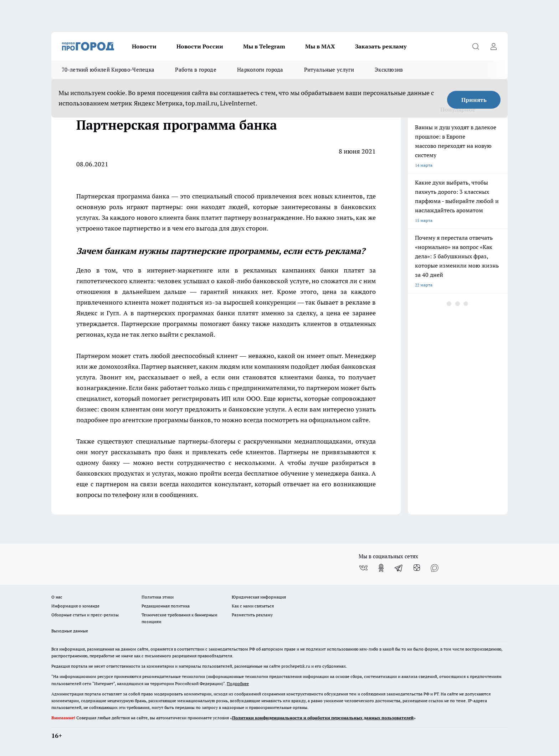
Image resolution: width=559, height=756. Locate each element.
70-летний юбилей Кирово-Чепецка (108, 70)
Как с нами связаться (253, 606)
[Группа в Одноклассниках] (381, 568)
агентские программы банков (167, 420)
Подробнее (238, 683)
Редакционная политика (166, 606)
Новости (144, 46)
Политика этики (158, 597)
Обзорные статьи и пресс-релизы (85, 615)
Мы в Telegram (264, 46)
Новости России (200, 46)
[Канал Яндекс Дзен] (417, 568)
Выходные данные (70, 631)
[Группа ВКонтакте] (363, 568)
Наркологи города (260, 70)
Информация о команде (75, 606)
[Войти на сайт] (493, 46)
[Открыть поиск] (476, 46)
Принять (474, 100)
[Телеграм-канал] (399, 568)
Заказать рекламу (381, 46)
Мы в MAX (320, 46)
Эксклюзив (389, 70)
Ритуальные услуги (329, 70)
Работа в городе (196, 70)
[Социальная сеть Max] (435, 568)
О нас (57, 597)
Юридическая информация (259, 597)
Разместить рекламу (252, 615)
